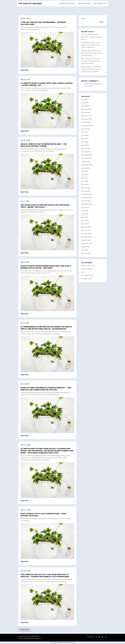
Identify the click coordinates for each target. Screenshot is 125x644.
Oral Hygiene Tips (100, 4)
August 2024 (86, 168)
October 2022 (86, 240)
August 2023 (85, 207)
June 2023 (85, 214)
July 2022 (85, 250)
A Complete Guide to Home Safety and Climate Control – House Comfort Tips (47, 84)
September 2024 (87, 165)
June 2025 (85, 135)
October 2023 (86, 201)
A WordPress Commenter (93, 84)
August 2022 (85, 247)
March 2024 (85, 184)
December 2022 (87, 234)
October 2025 (86, 122)
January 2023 (86, 230)
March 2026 (85, 106)
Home (83, 272)
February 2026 (86, 109)
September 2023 (87, 204)
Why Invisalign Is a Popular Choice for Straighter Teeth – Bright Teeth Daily (45, 206)
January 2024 (86, 191)
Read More (25, 70)
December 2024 (87, 155)
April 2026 (85, 103)
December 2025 (87, 116)
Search (84, 19)
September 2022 (87, 243)
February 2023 (86, 227)
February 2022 (86, 253)
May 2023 (84, 217)
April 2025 (85, 142)
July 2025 (85, 132)
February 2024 (86, 188)
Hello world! (89, 86)
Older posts (24, 630)
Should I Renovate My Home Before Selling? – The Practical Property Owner (44, 145)
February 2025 (86, 148)
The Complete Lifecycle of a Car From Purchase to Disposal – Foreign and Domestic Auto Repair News (45, 576)
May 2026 (84, 99)
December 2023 (87, 194)
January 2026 (86, 112)
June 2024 (85, 175)
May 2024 (84, 178)
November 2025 (87, 119)
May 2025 (84, 139)
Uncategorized (86, 279)
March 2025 (85, 145)
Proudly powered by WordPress (29, 636)
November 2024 (87, 158)
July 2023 (85, 211)
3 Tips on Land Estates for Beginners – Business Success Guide (43, 23)
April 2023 (85, 221)
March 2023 (85, 224)
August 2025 (85, 129)
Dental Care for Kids (67, 4)
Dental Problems (84, 4)
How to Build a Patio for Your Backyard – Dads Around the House (43, 515)
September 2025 (87, 126)
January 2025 (86, 152)
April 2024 (85, 181)
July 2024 (85, 171)
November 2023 (87, 198)
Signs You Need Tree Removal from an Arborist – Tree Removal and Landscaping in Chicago (46, 389)
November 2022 (87, 237)
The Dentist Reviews (30, 4)
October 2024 (86, 162)
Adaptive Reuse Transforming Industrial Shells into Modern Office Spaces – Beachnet (46, 267)
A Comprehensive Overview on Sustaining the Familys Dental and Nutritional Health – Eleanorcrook (46, 328)
